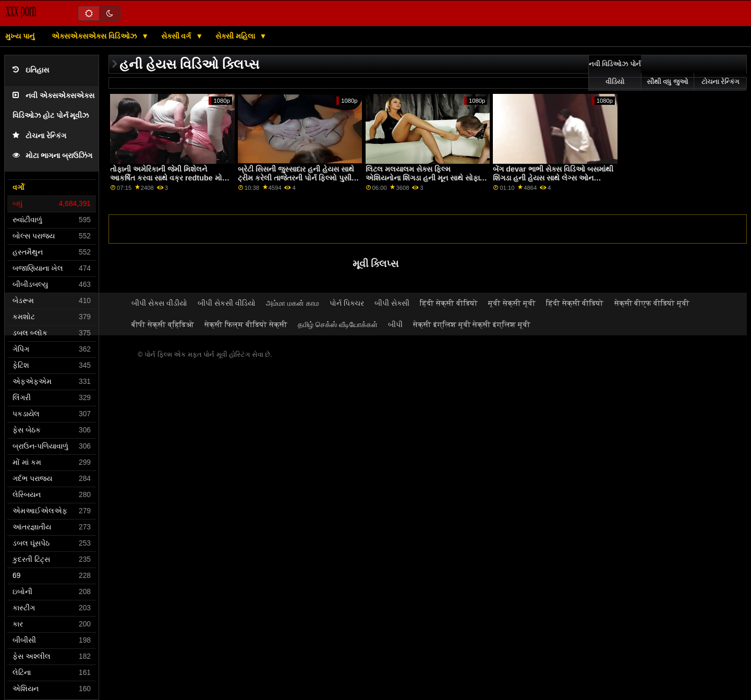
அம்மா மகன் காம (293, 303)
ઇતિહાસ (31, 70)
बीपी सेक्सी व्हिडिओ (163, 324)
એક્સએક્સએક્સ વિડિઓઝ (95, 36)
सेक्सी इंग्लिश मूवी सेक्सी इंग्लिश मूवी (472, 324)
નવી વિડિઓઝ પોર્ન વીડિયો (615, 73)
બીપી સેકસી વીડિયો (227, 303)
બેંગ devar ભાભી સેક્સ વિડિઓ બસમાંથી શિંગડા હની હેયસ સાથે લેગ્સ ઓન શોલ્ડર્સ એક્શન (553, 178)
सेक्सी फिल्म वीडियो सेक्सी (246, 324)
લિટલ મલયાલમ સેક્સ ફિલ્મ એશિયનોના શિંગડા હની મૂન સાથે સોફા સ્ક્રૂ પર (423, 178)
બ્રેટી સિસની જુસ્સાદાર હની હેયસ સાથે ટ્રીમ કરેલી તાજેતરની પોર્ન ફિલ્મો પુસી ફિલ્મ (296, 178)
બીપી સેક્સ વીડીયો (159, 303)
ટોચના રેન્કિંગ (39, 136)
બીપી (395, 324)
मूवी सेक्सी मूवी (512, 303)
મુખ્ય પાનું (20, 36)
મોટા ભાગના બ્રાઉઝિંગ (52, 156)
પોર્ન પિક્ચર (347, 303)
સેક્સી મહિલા (236, 36)
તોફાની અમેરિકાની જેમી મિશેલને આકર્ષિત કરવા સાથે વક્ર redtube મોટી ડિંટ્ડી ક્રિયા (169, 178)
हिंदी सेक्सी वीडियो (449, 303)
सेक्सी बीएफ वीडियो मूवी (652, 303)
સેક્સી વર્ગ (177, 36)
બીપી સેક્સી (392, 303)
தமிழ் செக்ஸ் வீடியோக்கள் (338, 324)
